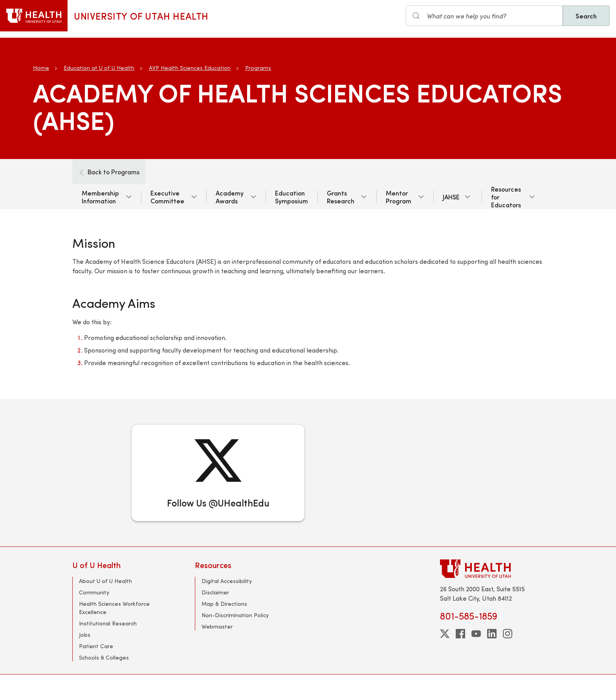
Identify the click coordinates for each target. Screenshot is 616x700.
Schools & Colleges (104, 657)
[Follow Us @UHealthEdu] (218, 473)
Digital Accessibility (227, 581)
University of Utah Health (141, 16)
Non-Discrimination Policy (235, 615)
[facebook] (460, 634)
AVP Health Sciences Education (190, 68)
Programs (258, 68)
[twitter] (445, 634)
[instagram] (508, 634)
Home (41, 68)
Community (94, 592)
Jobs (85, 635)
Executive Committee (167, 197)
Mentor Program (399, 197)
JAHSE (451, 197)
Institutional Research (108, 623)
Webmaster (217, 626)
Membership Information (100, 197)
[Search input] (484, 16)
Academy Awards (230, 197)
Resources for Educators (506, 197)
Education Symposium (291, 197)
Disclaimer (215, 592)
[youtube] (476, 634)
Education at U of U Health (99, 68)
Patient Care (96, 646)
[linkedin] (492, 634)
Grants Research (341, 197)
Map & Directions (224, 604)
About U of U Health (105, 581)
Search (586, 16)
